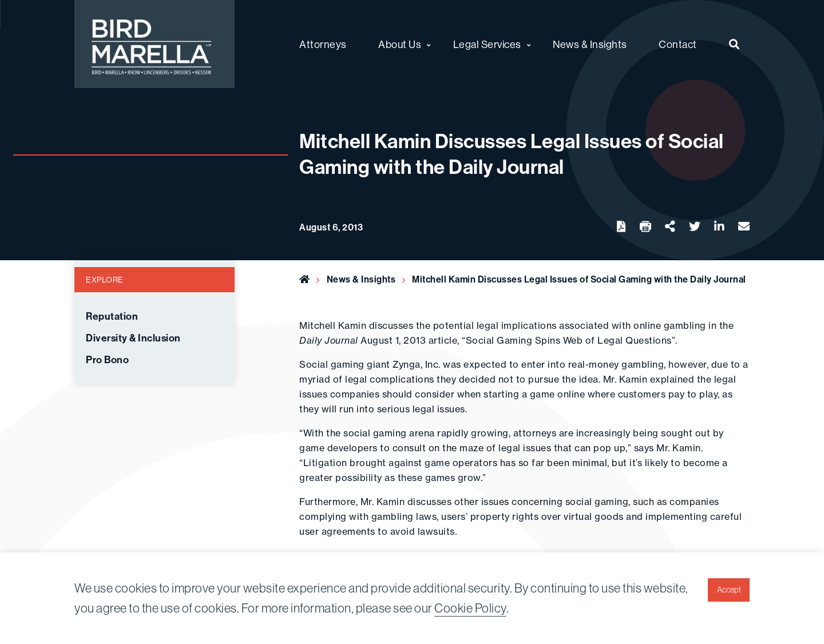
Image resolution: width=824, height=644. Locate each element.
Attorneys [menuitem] (323, 44)
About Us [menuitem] (400, 44)
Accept (729, 590)
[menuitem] (734, 44)
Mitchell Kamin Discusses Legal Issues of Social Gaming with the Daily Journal (579, 279)
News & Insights (361, 279)
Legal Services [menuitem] (487, 44)
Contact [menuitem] (678, 44)
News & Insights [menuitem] (590, 44)
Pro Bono (107, 360)
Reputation (112, 316)
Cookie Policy (470, 608)
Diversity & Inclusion (133, 338)
